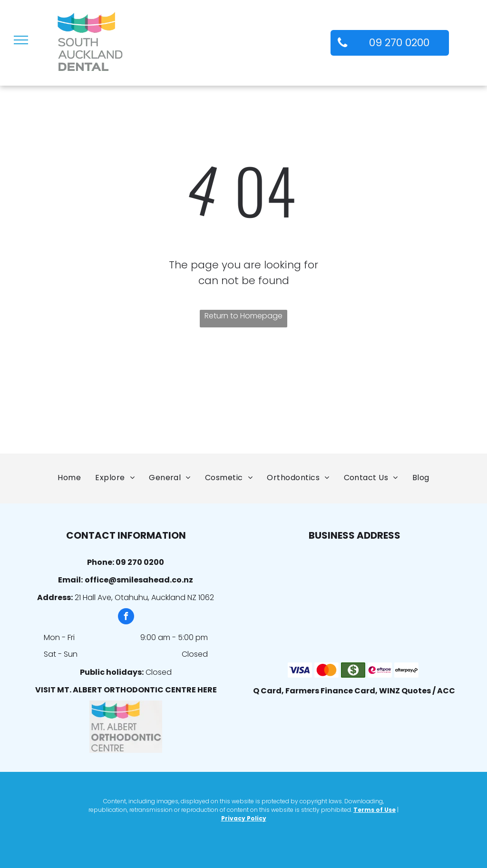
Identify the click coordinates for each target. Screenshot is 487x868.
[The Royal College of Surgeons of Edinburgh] (333, 399)
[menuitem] (69, 478)
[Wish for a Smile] (422, 399)
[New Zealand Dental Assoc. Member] (154, 399)
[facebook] (126, 617)
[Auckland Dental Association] (243, 399)
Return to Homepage (243, 316)
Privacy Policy (244, 818)
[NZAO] (65, 399)
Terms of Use (375, 810)
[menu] (21, 40)
